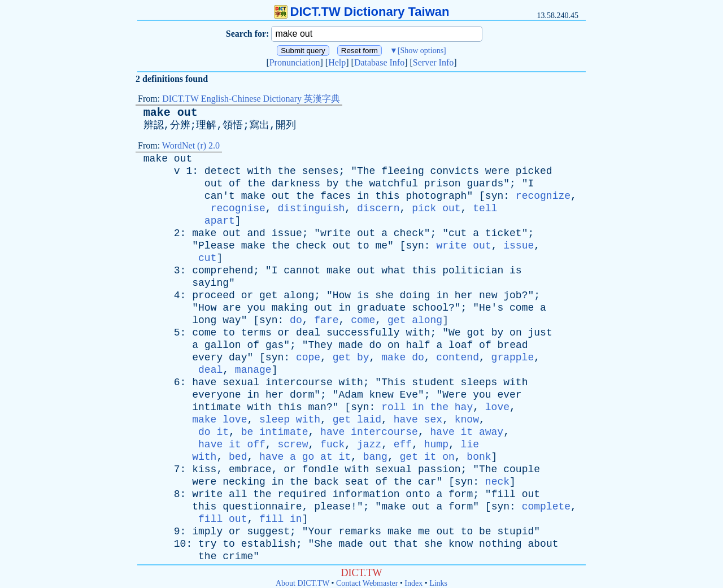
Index (413, 583)
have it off (232, 445)
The (366, 171)
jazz (369, 445)
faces (336, 196)
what (393, 271)
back (326, 482)
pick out (436, 208)
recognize (543, 196)
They (321, 345)
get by (351, 358)
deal (308, 333)
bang (375, 457)
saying (210, 283)
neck (497, 482)
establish (269, 544)
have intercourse (369, 432)
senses (321, 171)
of (235, 184)
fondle (321, 469)
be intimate (275, 432)
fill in (281, 519)
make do (403, 358)
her (464, 295)
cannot (302, 271)
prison (443, 184)
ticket (504, 233)
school (430, 308)
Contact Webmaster (367, 583)
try (207, 544)
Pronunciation (295, 62)
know (467, 420)
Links (438, 583)
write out (463, 246)
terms (256, 333)
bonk (479, 457)
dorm (302, 395)
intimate (216, 407)
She (323, 544)
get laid (357, 420)
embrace (250, 469)
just (540, 333)
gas (275, 345)
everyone (216, 395)
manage (253, 370)
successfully (363, 333)
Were (454, 395)
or (247, 295)
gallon (223, 345)
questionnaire (262, 507)
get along (415, 320)
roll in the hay (427, 407)
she (384, 295)
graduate (381, 308)
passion (439, 469)
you (256, 308)
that (406, 544)
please (332, 507)
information (366, 494)
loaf (461, 345)
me (381, 246)
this (387, 196)
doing (415, 295)
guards (485, 184)
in (363, 196)
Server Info (433, 62)
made (351, 345)
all (238, 494)
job (512, 295)
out (183, 159)
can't (220, 196)
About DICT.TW (302, 583)
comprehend (223, 271)
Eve (409, 395)
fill (504, 494)
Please (217, 246)
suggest (268, 532)
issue (287, 233)
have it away (467, 432)
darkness (296, 184)
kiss (204, 469)
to (363, 246)
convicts (455, 171)
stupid (515, 532)
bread (513, 345)
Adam (351, 395)
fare (326, 320)
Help (337, 62)
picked (534, 171)
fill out (223, 519)
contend (458, 358)
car (427, 482)
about (543, 544)
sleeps (479, 382)
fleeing (403, 171)
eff (403, 445)
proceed (214, 295)
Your (321, 532)
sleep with (290, 420)
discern (378, 208)
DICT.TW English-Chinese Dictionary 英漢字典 (251, 99)
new (488, 295)
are (232, 308)
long (204, 320)
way (232, 320)
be (485, 532)
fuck (332, 445)
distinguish (311, 208)
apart (220, 221)
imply (207, 532)
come (522, 308)
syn (494, 196)
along (299, 295)
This (393, 382)
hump (436, 445)
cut (458, 233)
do (296, 320)
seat (357, 482)
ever (509, 395)
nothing (500, 544)
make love (219, 420)
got (476, 333)
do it (214, 432)
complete (546, 507)
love (497, 407)
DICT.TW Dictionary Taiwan (362, 12)
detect (223, 171)
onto (418, 494)
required (302, 494)
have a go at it (305, 457)
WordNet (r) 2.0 (191, 145)
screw (293, 445)
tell (485, 208)
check (409, 233)
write (336, 233)
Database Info (379, 62)
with (259, 171)
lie (470, 445)
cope (308, 358)
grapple (513, 358)
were (497, 171)
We (455, 333)
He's (491, 308)
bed (238, 457)
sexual (241, 382)
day (238, 358)
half (418, 345)
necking (244, 482)
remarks (360, 532)
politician (473, 271)
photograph (436, 196)
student (433, 382)
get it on (427, 457)
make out (171, 113)
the (287, 171)
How (342, 295)
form (461, 494)
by (333, 184)
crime (238, 556)
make (156, 159)
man (317, 407)
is (516, 271)
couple (522, 469)
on (516, 333)
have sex (418, 420)
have (204, 382)
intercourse (299, 382)
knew (382, 395)
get (268, 295)
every (207, 358)
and (256, 233)
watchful (394, 184)
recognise (238, 208)
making (290, 308)
